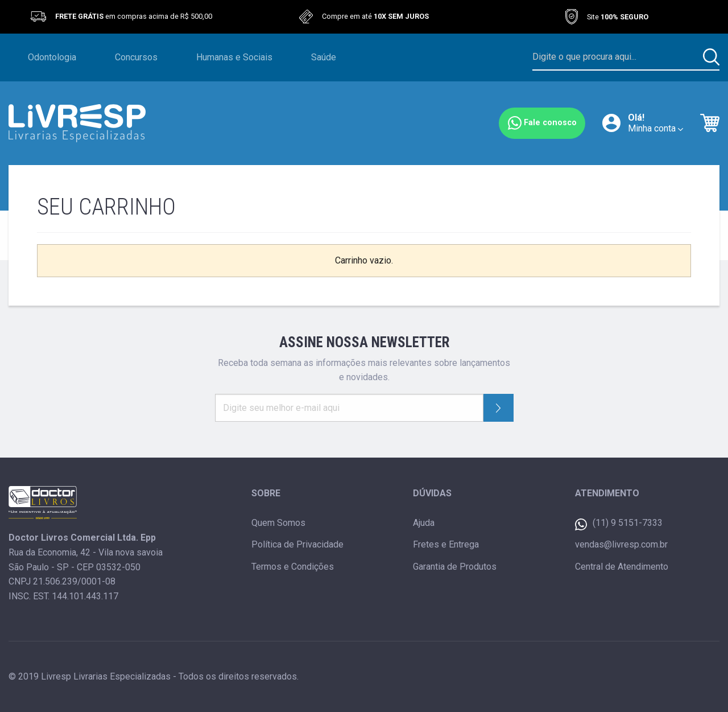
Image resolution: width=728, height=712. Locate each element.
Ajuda (424, 523)
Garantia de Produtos (455, 567)
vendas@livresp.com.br (621, 544)
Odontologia (52, 57)
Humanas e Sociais (234, 57)
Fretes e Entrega (446, 544)
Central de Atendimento (622, 567)
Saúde (324, 57)
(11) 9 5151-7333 (619, 524)
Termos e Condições (293, 567)
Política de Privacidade (297, 544)
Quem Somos (278, 523)
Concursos (136, 57)
